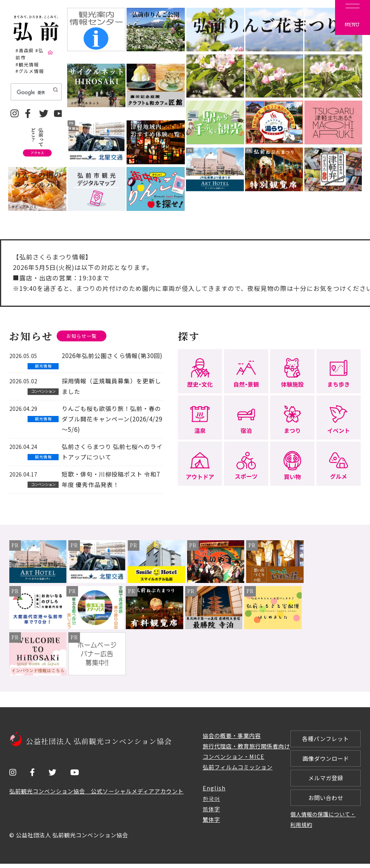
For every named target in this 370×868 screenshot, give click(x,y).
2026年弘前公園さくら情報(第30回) (112, 356)
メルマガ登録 (326, 781)
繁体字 (211, 820)
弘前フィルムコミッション (238, 767)
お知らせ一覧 (83, 336)
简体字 (211, 809)
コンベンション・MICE (234, 757)
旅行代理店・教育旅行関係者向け (246, 747)
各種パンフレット (326, 740)
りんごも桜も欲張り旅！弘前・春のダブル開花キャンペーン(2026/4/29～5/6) (112, 419)
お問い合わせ (326, 801)
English (214, 788)
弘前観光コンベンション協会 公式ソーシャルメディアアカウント (96, 791)
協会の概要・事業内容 (232, 736)
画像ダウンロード (326, 760)
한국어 (211, 799)
